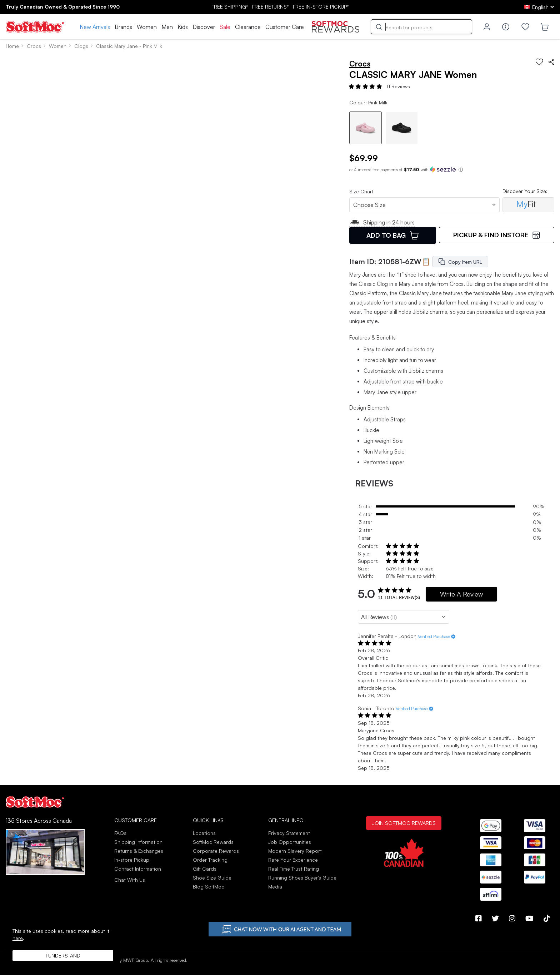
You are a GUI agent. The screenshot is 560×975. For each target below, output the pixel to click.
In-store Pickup (132, 860)
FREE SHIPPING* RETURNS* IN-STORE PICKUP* (280, 7)
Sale (225, 27)
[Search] (421, 27)
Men (167, 27)
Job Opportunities (290, 842)
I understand (63, 956)
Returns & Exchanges (139, 851)
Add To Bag (392, 235)
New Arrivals (95, 27)
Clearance (248, 27)
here (18, 938)
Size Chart (361, 191)
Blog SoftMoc (209, 887)
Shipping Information (138, 842)
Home (12, 46)
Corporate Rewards (216, 851)
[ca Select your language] (539, 7)
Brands (123, 27)
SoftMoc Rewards (213, 842)
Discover (204, 27)
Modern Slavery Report (295, 851)
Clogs (81, 46)
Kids (183, 27)
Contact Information (138, 869)
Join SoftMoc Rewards (404, 823)
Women (147, 27)
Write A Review (461, 594)
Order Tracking (210, 860)
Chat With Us (130, 880)
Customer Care (285, 27)
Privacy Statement (289, 833)
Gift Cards (205, 869)
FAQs (120, 833)
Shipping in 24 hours (382, 222)
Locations (204, 833)
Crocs (34, 46)
